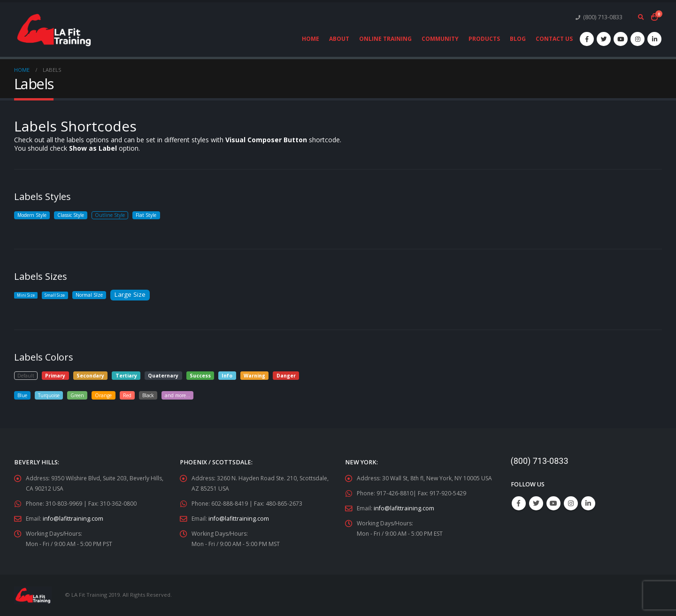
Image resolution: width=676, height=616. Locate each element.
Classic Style (76, 215)
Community (440, 39)
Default (26, 375)
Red (135, 395)
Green (82, 395)
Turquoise (52, 395)
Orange (110, 395)
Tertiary (127, 375)
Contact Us (554, 39)
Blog (518, 39)
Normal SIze (93, 295)
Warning (255, 375)
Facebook (519, 503)
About (339, 39)
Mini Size (26, 295)
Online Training (385, 39)
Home (311, 39)
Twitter (536, 503)
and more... (190, 395)
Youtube (553, 503)
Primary (57, 375)
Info (228, 375)
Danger (287, 375)
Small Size (57, 295)
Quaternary (165, 375)
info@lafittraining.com (73, 519)
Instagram (571, 503)
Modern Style (34, 215)
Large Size (136, 294)
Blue (23, 395)
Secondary (91, 375)
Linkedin (588, 503)
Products (484, 39)
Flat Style (155, 215)
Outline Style (117, 215)
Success (201, 375)
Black (158, 395)
